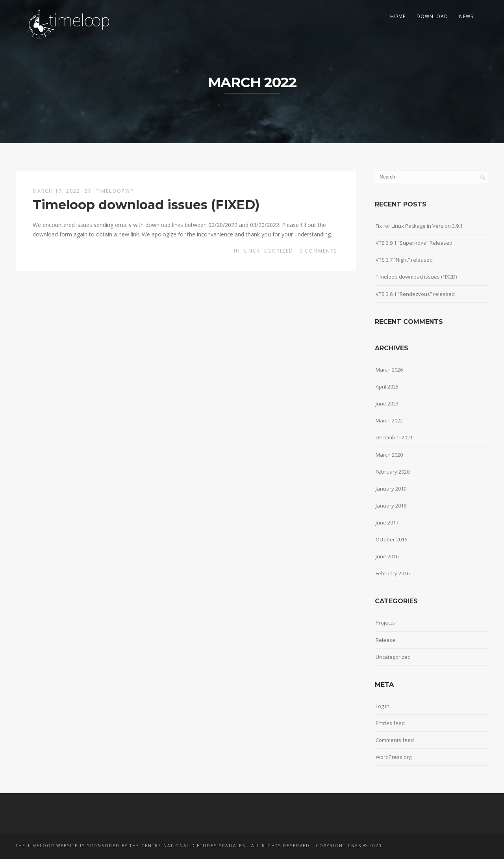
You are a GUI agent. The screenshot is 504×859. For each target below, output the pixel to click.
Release (385, 640)
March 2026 (389, 370)
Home (398, 16)
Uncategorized (269, 251)
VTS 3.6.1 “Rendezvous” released (415, 294)
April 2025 (387, 387)
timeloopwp (115, 191)
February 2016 (393, 573)
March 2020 (389, 455)
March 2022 (389, 420)
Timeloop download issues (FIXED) (146, 205)
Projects (385, 623)
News (466, 16)
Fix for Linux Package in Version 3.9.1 (419, 226)
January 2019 (391, 489)
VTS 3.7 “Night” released (404, 260)
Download (432, 16)
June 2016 (387, 556)
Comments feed (395, 740)
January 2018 (391, 506)
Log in (383, 706)
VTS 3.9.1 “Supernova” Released (414, 243)
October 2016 (391, 539)
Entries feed (390, 723)
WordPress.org (394, 757)
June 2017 (387, 522)
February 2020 (393, 472)
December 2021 (394, 437)
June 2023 (387, 403)
